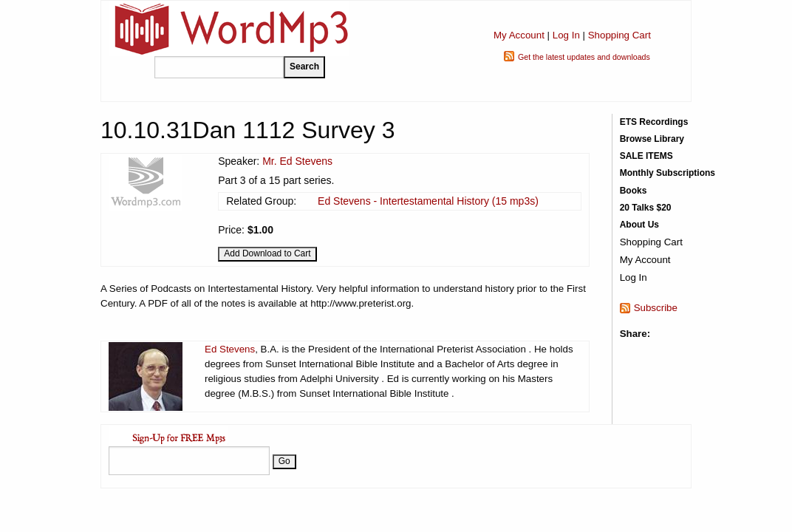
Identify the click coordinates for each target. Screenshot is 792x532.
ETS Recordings (654, 122)
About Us (639, 225)
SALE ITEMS (646, 156)
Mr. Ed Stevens (297, 161)
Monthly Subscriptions (668, 173)
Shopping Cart (619, 35)
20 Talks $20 (646, 208)
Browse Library (652, 139)
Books (634, 191)
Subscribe (656, 308)
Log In (566, 35)
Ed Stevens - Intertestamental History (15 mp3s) (428, 201)
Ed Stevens (230, 349)
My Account (519, 35)
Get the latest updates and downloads (584, 57)
